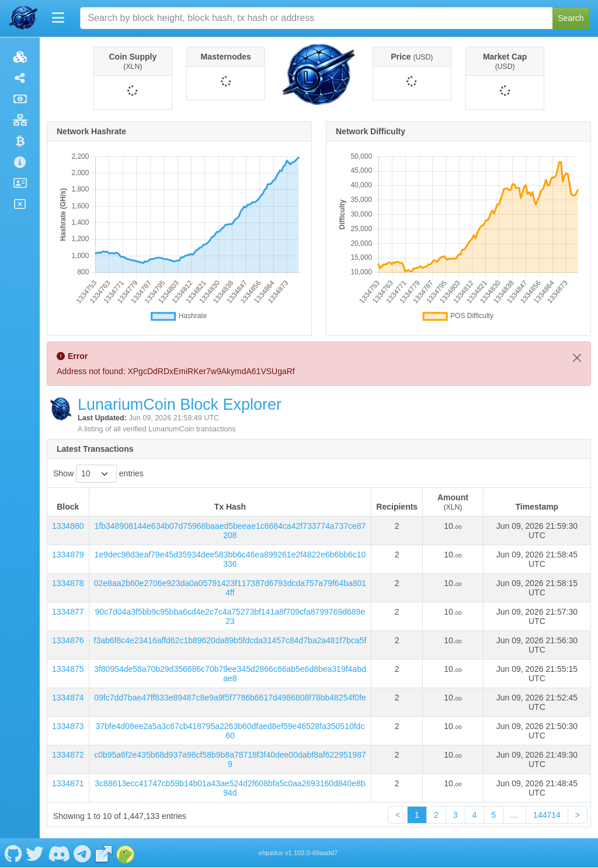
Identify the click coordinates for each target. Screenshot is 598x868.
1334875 (68, 669)
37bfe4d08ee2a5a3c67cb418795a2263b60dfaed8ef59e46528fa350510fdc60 (230, 731)
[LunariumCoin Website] (104, 853)
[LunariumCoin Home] (23, 18)
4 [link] (475, 815)
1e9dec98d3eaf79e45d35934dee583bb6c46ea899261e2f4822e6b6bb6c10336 (230, 559)
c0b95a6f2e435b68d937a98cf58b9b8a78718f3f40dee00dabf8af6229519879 (230, 759)
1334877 (68, 612)
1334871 (68, 783)
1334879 (68, 555)
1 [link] (417, 815)
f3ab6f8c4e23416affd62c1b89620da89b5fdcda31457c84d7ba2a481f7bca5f (230, 640)
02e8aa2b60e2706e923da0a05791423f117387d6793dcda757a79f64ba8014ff (230, 588)
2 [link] (436, 815)
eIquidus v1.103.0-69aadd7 (298, 853)
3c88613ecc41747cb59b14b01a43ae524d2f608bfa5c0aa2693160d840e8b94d (230, 788)
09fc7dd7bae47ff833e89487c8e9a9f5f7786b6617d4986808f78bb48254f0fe (230, 698)
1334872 (68, 755)
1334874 (68, 698)
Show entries (98, 474)
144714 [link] (547, 815)
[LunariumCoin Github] (13, 853)
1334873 (68, 726)
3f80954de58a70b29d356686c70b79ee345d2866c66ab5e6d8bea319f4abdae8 (230, 674)
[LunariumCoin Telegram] (83, 853)
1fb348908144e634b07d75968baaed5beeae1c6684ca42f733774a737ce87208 (230, 531)
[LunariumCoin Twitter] (35, 853)
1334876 (68, 640)
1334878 (68, 583)
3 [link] (456, 815)
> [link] (578, 815)
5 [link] (493, 815)
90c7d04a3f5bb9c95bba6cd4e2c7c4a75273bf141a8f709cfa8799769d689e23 (230, 616)
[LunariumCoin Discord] (59, 853)
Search (571, 18)
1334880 (68, 526)
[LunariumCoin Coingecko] (126, 853)
